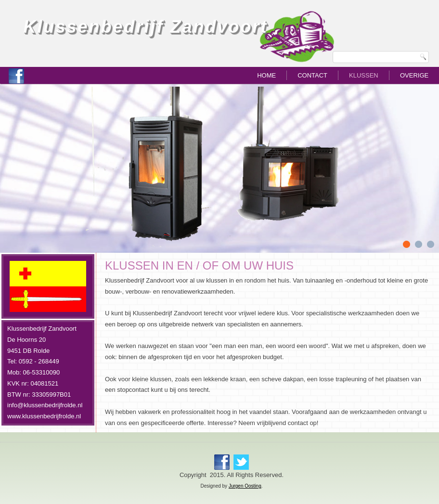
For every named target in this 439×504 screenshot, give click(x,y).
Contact (312, 75)
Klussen (364, 75)
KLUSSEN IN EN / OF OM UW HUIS (199, 265)
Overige (414, 75)
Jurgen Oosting (245, 486)
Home (266, 75)
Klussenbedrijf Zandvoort (145, 27)
